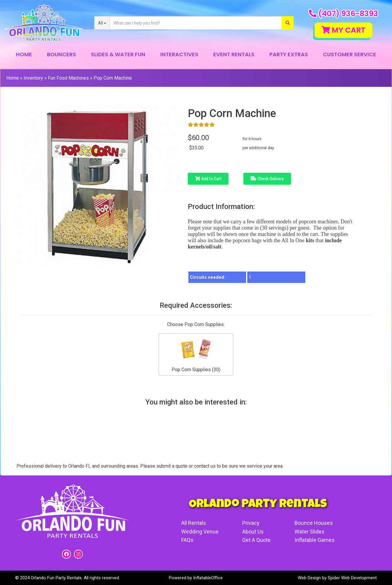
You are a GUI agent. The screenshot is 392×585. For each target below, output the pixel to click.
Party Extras (289, 54)
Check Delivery (267, 179)
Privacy (251, 523)
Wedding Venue (200, 532)
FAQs (187, 540)
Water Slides (309, 532)
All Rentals (194, 523)
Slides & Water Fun (118, 54)
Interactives (179, 54)
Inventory (33, 78)
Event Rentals (234, 54)
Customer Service (350, 54)
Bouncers (61, 54)
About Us (253, 532)
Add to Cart (208, 179)
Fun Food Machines (68, 78)
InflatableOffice (208, 578)
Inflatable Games (315, 540)
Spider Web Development (352, 578)
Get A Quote (256, 540)
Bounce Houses (314, 523)
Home (24, 54)
